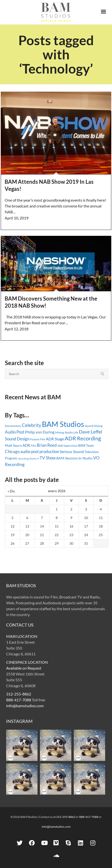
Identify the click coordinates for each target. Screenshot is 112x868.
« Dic (11, 491)
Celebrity (31, 425)
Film (33, 446)
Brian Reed (47, 445)
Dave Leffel (91, 432)
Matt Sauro (13, 445)
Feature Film (38, 439)
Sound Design (17, 439)
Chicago (12, 451)
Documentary (13, 426)
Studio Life (71, 432)
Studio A (34, 458)
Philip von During (40, 432)
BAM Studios (63, 424)
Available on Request (24, 668)
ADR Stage (55, 439)
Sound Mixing (94, 426)
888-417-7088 (19, 700)
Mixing (60, 432)
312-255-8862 (19, 694)
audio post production (40, 451)
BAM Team (86, 445)
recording (23, 458)
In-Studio (85, 458)
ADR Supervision (68, 446)
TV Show (48, 458)
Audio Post (15, 432)
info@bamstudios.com (25, 706)
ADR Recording (83, 438)
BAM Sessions (67, 458)
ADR (26, 445)
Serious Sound (72, 451)
